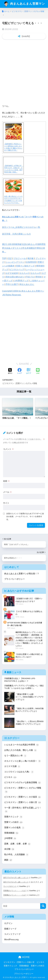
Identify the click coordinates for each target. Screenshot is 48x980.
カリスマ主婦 (12, 766)
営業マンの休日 (13, 822)
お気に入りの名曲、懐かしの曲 (21, 750)
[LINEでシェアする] (38, 371)
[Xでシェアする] (10, 371)
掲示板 (31, 258)
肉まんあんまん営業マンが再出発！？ (22, 574)
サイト (6, 503)
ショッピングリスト (15, 262)
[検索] (43, 906)
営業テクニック (13, 817)
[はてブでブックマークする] (29, 371)
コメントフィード (12, 934)
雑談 (8, 860)
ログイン (8, 923)
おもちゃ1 (24, 273)
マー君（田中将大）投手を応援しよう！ (23, 810)
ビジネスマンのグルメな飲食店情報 (23, 783)
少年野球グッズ (21, 281)
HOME (24, 957)
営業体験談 (11, 833)
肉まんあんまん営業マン (24, 4)
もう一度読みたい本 (15, 756)
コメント (8, 449)
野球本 (39, 277)
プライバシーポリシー (14, 579)
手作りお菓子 (12, 284)
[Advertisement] (24, 75)
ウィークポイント (10, 886)
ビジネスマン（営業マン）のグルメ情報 (20, 383)
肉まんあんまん (27, 284)
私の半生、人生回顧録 (16, 855)
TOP (4, 258)
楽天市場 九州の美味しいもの (16, 234)
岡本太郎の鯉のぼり (15, 277)
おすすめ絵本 (12, 273)
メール (7, 492)
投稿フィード (10, 929)
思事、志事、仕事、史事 (17, 844)
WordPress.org (11, 940)
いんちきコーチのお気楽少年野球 (22, 745)
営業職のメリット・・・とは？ (15, 891)
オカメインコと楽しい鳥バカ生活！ (23, 761)
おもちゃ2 (35, 273)
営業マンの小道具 (14, 828)
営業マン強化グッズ (25, 266)
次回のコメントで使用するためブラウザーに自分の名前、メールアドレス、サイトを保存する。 (25, 516)
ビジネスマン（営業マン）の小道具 (23, 797)
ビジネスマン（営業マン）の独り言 (23, 802)
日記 (10, 258)
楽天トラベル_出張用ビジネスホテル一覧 (21, 227)
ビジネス (10, 777)
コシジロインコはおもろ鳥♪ (19, 772)
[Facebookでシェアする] (19, 371)
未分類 (9, 849)
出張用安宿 (31, 262)
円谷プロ (30, 277)
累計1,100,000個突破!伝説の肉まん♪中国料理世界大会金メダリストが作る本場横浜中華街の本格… (24, 248)
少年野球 (10, 839)
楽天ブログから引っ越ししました (16, 878)
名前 (6, 481)
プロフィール (20, 258)
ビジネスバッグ (17, 270)
